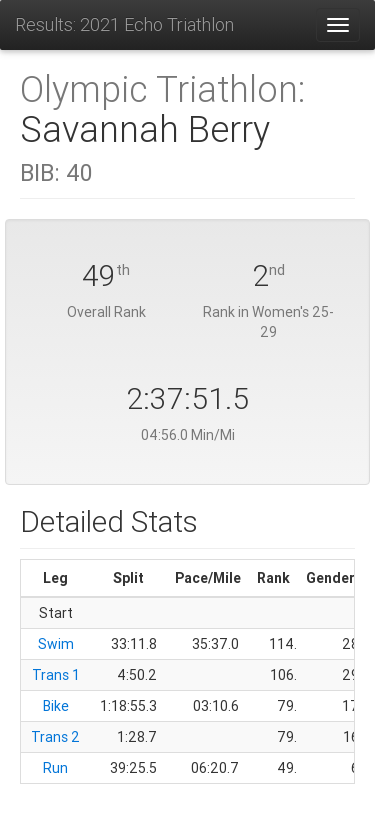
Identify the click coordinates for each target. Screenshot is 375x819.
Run (55, 768)
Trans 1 (56, 675)
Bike (56, 706)
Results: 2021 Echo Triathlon (124, 24)
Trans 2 (55, 737)
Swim (56, 644)
